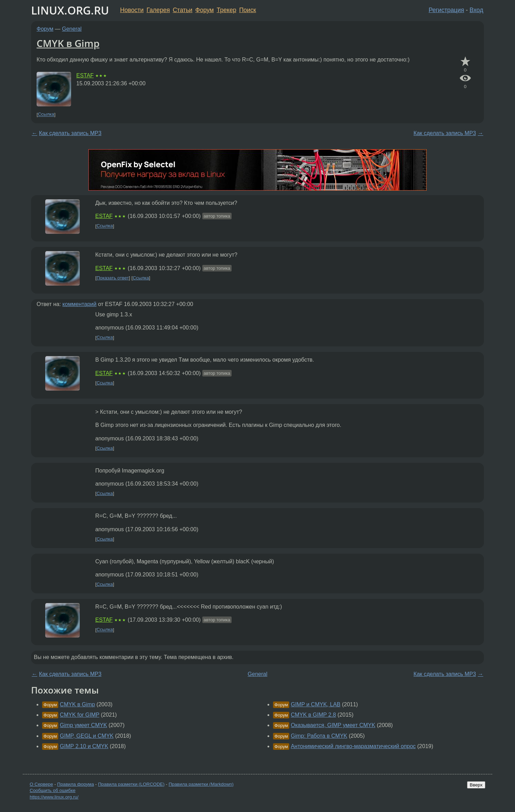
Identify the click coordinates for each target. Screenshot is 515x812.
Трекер (227, 10)
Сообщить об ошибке (53, 790)
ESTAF (85, 75)
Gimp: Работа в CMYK (319, 736)
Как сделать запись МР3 (70, 133)
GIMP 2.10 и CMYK (84, 746)
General (72, 29)
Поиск (248, 10)
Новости (132, 10)
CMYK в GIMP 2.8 (313, 715)
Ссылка (46, 114)
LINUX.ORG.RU (70, 10)
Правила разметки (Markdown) (201, 784)
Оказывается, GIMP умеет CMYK (333, 725)
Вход (476, 10)
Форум (205, 10)
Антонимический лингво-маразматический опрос (353, 746)
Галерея (158, 10)
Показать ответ (113, 278)
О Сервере (41, 784)
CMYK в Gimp (68, 43)
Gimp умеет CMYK (83, 725)
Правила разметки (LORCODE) (131, 784)
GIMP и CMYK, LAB (315, 704)
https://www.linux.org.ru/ (54, 797)
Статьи (182, 10)
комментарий (80, 304)
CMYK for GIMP (79, 715)
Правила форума (76, 784)
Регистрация (446, 10)
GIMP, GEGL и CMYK (87, 736)
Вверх (476, 785)
